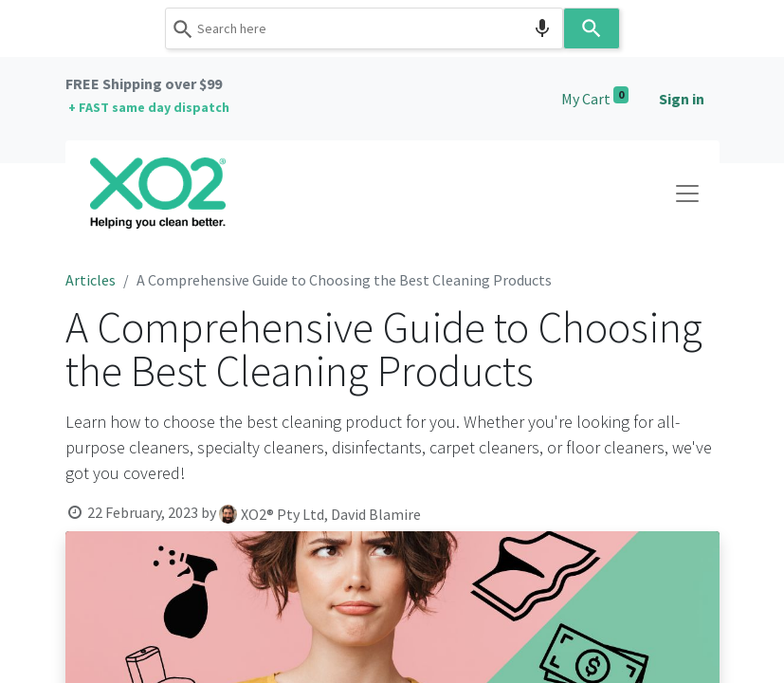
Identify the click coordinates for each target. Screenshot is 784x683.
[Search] (592, 28)
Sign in (682, 99)
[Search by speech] (542, 28)
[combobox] (364, 28)
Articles (91, 280)
